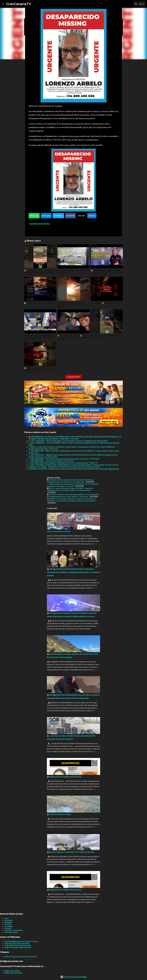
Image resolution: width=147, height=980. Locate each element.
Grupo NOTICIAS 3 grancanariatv (18, 947)
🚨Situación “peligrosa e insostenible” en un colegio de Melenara (71, 852)
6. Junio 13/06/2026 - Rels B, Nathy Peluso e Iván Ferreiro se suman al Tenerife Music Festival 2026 (68, 441)
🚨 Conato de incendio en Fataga (59, 814)
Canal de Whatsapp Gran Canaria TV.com (21, 941)
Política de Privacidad (13, 973)
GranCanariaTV (19, 4)
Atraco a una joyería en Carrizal (58, 531)
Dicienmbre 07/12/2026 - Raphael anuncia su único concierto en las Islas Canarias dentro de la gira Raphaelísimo (74, 469)
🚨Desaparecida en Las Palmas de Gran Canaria (64, 777)
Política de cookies (12, 971)
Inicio (7, 918)
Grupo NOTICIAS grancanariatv (17, 943)
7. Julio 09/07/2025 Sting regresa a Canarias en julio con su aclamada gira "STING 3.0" (63, 463)
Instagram (9, 920)
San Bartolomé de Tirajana (39, 224)
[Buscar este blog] (134, 4)
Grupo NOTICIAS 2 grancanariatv (18, 945)
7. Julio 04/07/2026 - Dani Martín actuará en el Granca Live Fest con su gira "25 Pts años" (64, 459)
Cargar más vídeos (74, 377)
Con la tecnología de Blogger (74, 977)
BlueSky (92, 216)
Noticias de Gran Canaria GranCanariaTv (21, 957)
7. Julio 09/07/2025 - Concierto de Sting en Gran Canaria (51, 461)
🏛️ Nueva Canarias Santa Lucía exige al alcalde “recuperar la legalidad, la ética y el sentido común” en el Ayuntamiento (70, 489)
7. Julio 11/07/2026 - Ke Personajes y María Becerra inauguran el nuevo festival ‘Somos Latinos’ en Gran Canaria (73, 465)
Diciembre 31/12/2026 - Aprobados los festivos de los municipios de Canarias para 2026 (64, 467)
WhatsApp (34, 216)
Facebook (70, 216)
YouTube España (11, 932)
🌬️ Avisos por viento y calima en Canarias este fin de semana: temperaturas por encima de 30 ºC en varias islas (70, 481)
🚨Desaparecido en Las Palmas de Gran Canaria (64, 890)
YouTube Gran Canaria (13, 930)
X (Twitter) (58, 216)
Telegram (46, 216)
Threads (81, 216)
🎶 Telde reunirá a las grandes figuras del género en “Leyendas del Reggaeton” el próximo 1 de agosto (73, 485)
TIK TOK (8, 924)
